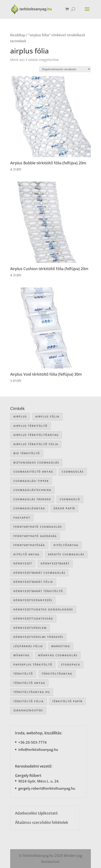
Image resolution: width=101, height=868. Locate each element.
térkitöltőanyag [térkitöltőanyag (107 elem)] (57, 674)
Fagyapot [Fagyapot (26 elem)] (22, 518)
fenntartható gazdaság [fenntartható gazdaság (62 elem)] (35, 536)
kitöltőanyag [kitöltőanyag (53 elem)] (66, 545)
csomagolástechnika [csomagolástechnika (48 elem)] (32, 490)
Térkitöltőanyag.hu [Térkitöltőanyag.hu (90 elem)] (32, 692)
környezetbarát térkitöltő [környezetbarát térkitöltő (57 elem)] (38, 591)
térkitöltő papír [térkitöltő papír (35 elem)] (67, 701)
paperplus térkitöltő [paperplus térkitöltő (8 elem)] (33, 664)
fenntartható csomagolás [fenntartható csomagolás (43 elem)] (38, 527)
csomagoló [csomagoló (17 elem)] (70, 499)
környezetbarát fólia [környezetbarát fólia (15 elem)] (33, 582)
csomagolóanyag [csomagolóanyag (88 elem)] (29, 508)
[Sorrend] (65, 69)
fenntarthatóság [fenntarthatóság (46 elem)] (29, 545)
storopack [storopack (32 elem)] (71, 664)
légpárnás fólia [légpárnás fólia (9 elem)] (28, 646)
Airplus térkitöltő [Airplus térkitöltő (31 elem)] (31, 426)
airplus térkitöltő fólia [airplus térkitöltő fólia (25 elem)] (36, 444)
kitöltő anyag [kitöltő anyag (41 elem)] (26, 554)
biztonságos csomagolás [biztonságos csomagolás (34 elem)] (36, 462)
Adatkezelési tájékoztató (36, 813)
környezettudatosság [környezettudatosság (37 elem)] (33, 618)
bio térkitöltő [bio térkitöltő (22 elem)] (27, 453)
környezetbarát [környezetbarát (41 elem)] (55, 563)
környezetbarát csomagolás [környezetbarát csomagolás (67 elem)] (39, 573)
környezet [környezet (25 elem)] (23, 563)
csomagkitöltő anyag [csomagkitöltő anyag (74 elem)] (33, 472)
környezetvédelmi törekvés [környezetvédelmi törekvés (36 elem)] (38, 637)
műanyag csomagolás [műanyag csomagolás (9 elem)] (58, 655)
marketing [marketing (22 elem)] (61, 646)
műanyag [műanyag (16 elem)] (21, 655)
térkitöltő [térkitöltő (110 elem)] (23, 674)
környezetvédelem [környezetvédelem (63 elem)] (30, 628)
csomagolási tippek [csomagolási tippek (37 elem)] (31, 481)
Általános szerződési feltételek (42, 822)
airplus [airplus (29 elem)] (20, 416)
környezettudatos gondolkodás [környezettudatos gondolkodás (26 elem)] (43, 609)
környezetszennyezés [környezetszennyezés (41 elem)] (33, 600)
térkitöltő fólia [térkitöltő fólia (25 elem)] (29, 701)
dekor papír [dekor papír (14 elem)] (64, 508)
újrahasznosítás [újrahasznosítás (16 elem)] (28, 710)
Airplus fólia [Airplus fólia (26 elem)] (47, 416)
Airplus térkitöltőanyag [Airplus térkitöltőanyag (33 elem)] (36, 435)
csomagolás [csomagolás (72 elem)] (73, 472)
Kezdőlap (18, 35)
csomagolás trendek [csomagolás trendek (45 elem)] (32, 499)
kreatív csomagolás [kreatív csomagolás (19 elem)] (66, 554)
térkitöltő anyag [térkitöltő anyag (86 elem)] (29, 683)
